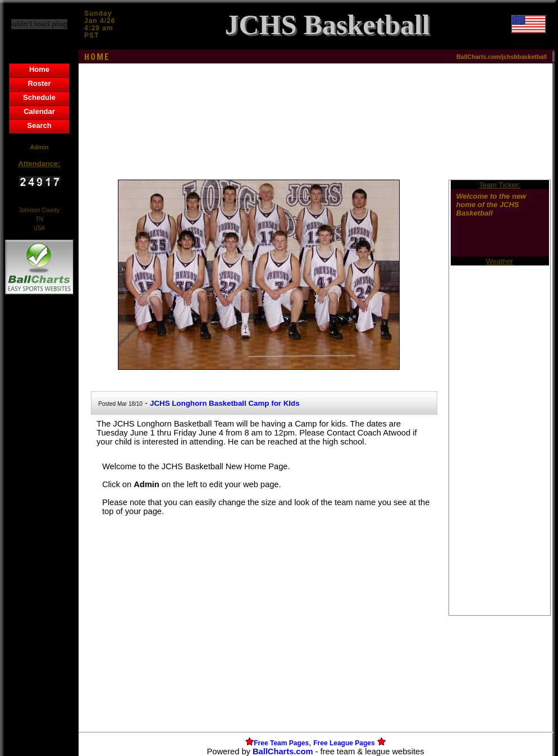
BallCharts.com (283, 752)
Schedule (39, 97)
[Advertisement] (39, 491)
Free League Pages (344, 743)
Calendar (39, 111)
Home (39, 69)
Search (39, 125)
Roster (39, 83)
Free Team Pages (281, 743)
